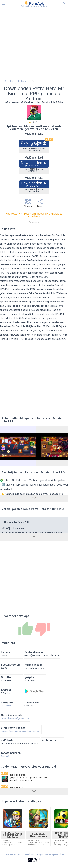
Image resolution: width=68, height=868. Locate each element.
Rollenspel (24, 82)
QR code (28, 204)
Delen (40, 204)
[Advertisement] (34, 43)
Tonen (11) (6, 756)
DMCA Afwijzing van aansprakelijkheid (47, 854)
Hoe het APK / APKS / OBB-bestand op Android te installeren (34, 215)
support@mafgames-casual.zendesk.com (21, 731)
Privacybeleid (24, 854)
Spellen (9, 82)
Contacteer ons (11, 854)
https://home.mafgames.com (15, 281)
